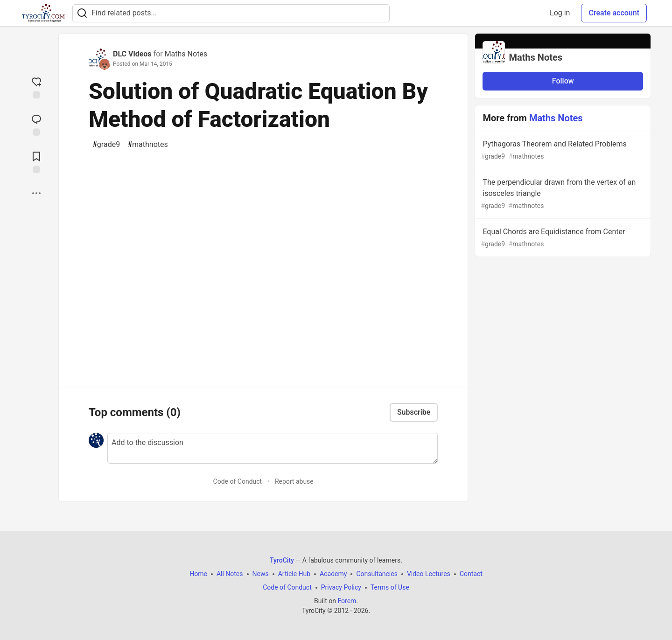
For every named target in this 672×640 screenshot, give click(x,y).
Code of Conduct (238, 481)
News (261, 574)
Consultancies (377, 574)
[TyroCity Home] (43, 13)
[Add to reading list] (36, 161)
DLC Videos (132, 54)
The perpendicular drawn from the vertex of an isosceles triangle (562, 194)
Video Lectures (429, 574)
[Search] (82, 13)
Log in (560, 13)
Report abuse (294, 481)
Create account (614, 13)
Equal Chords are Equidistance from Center (562, 238)
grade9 (106, 145)
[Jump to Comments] (36, 124)
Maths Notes (186, 54)
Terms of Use (390, 587)
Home (198, 574)
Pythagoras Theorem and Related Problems (562, 150)
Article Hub (294, 574)
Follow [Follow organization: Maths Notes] (563, 81)
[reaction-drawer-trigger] (36, 87)
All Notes (230, 574)
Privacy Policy (341, 587)
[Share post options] (36, 193)
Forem (347, 601)
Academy (333, 574)
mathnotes (148, 145)
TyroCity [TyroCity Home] (282, 560)
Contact (471, 574)
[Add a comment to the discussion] (273, 448)
